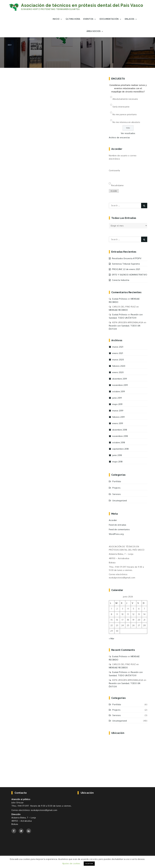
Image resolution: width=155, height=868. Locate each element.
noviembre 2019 (120, 385)
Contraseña (114, 170)
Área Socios (95, 31)
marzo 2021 (118, 347)
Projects (116, 488)
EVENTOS (90, 19)
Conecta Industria (121, 280)
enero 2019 (118, 423)
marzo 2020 (118, 360)
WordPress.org (116, 534)
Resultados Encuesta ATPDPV (127, 258)
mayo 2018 (117, 462)
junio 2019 (117, 398)
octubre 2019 (119, 391)
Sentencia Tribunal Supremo (126, 264)
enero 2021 (118, 353)
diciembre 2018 (120, 430)
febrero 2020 (119, 366)
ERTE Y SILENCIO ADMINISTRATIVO (130, 275)
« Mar (112, 639)
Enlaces (131, 19)
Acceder (114, 191)
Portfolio (117, 481)
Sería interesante (121, 107)
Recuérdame (117, 185)
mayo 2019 (117, 404)
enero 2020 (118, 372)
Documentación (111, 19)
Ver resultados (128, 133)
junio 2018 (117, 455)
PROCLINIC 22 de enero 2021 (126, 269)
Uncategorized (120, 501)
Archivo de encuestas (119, 137)
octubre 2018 (119, 442)
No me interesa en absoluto (126, 122)
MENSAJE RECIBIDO (118, 310)
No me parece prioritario (125, 114)
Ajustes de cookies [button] (71, 863)
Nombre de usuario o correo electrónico (123, 157)
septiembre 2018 (121, 449)
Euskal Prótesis (120, 299)
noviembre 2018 (120, 436)
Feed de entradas (118, 525)
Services (117, 494)
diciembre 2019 (120, 379)
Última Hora (73, 19)
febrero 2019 (118, 417)
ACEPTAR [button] (89, 864)
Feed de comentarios (119, 529)
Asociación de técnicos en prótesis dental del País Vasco (82, 5)
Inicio (57, 19)
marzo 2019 (118, 411)
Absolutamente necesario (125, 99)
